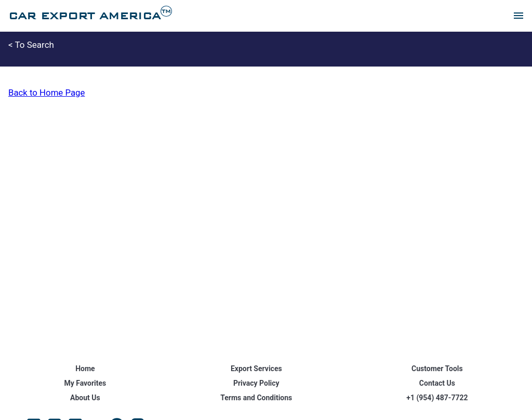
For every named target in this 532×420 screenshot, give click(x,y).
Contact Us (437, 383)
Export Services (256, 369)
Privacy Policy (256, 383)
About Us (85, 398)
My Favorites (85, 383)
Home (85, 369)
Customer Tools (437, 369)
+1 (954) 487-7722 (437, 398)
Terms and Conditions (256, 398)
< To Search (31, 45)
